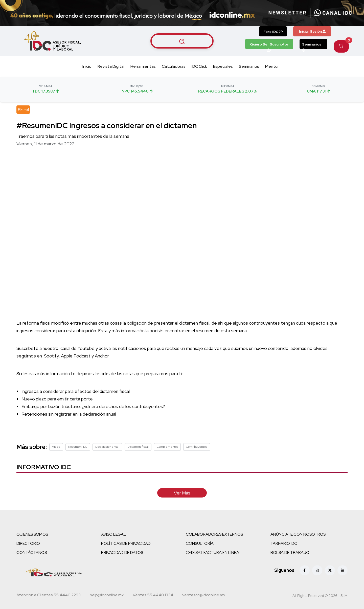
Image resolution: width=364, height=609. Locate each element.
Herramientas (143, 66)
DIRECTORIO (28, 543)
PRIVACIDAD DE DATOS (122, 552)
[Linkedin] (343, 570)
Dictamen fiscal (138, 447)
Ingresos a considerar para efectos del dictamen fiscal (76, 391)
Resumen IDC (78, 447)
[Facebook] (305, 570)
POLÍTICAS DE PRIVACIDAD (126, 543)
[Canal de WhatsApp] (333, 13)
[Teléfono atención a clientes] (49, 596)
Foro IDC (273, 32)
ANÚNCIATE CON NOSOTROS (298, 534)
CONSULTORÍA (200, 543)
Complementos (167, 447)
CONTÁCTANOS (32, 552)
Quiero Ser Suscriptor (269, 46)
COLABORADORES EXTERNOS (214, 534)
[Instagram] (317, 570)
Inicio (87, 66)
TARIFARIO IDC (284, 543)
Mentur (272, 66)
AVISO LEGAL (113, 534)
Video (56, 447)
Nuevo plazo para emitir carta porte (57, 399)
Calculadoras (174, 66)
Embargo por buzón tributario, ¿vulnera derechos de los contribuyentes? (93, 406)
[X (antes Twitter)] (330, 570)
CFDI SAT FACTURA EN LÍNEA (212, 552)
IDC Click (199, 66)
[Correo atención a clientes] (107, 596)
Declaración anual (107, 447)
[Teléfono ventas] (153, 596)
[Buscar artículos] (182, 41)
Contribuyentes (197, 447)
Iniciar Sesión (312, 31)
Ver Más (182, 493)
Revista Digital (111, 66)
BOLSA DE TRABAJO (290, 552)
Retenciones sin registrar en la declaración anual (69, 414)
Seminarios (312, 46)
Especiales (223, 66)
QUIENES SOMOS (32, 534)
